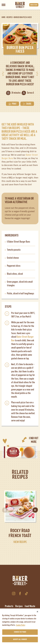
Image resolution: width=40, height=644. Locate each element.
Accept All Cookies (20, 640)
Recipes (10, 17)
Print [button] (13, 104)
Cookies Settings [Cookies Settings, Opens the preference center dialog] (20, 633)
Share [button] (27, 104)
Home (3, 17)
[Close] (37, 612)
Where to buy (34, 5)
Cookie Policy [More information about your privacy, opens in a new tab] (21, 626)
